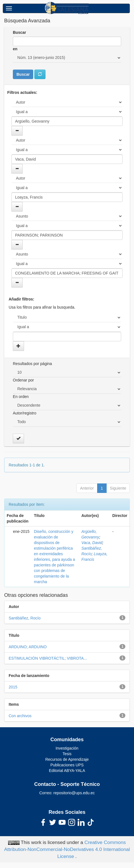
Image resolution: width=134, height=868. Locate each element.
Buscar (19, 32)
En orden (21, 397)
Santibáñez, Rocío (25, 618)
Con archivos (20, 716)
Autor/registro (25, 413)
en (15, 49)
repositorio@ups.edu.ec (74, 793)
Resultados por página (32, 364)
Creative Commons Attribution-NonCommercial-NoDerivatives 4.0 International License (67, 849)
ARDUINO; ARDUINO (28, 647)
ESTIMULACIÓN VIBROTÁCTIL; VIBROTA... (48, 658)
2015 (13, 687)
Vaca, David (92, 543)
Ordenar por (23, 380)
